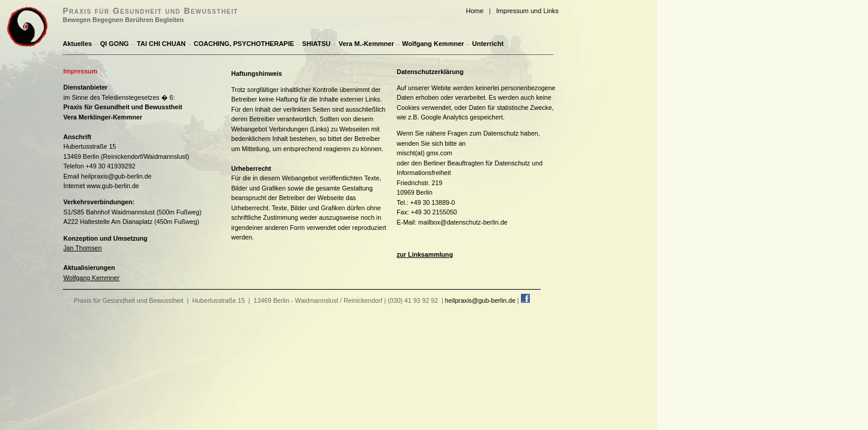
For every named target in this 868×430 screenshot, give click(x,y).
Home (475, 11)
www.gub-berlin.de (113, 186)
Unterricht (488, 44)
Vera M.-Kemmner (366, 44)
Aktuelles (77, 44)
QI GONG (114, 44)
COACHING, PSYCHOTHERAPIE (244, 44)
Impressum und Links (528, 11)
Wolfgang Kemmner (433, 44)
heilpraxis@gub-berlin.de (116, 176)
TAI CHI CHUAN (161, 44)
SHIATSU (316, 44)
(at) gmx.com (434, 153)
